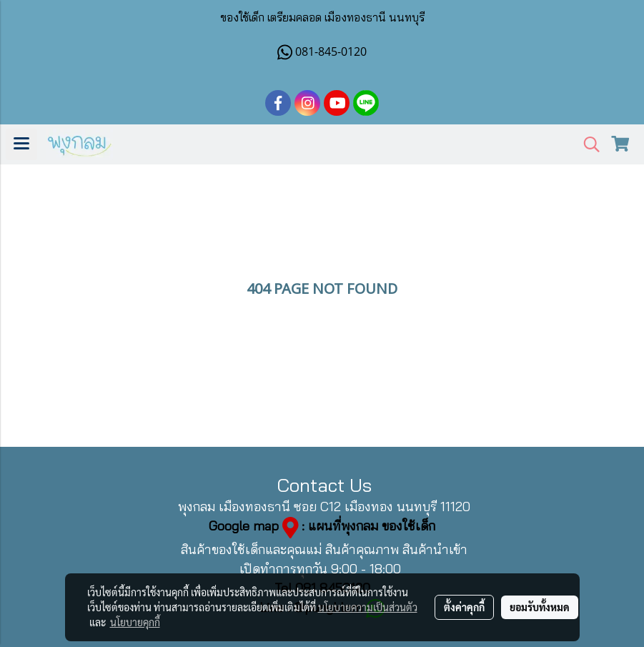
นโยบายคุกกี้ (135, 622)
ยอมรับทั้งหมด (540, 607)
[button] (587, 145)
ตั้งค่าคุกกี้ (464, 607)
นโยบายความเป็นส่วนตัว (368, 607)
